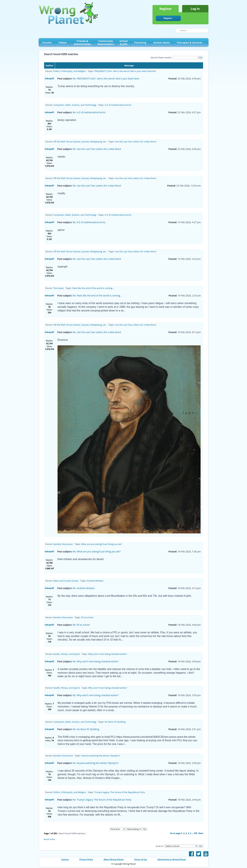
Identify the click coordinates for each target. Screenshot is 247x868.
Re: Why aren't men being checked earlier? (96, 661)
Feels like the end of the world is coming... (93, 288)
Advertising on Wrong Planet (172, 859)
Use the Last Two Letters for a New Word (135, 142)
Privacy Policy (86, 859)
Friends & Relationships (82, 42)
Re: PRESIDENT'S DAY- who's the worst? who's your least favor (106, 79)
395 (196, 833)
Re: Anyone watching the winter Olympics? (96, 763)
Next (201, 833)
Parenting (140, 42)
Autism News (162, 42)
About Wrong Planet (113, 859)
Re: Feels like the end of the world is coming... (97, 296)
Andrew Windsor (95, 581)
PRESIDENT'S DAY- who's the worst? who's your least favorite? (125, 71)
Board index (50, 839)
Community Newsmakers (106, 42)
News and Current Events (66, 581)
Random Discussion (63, 544)
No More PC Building (115, 722)
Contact (65, 859)
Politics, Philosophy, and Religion (70, 71)
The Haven (59, 288)
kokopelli (49, 79)
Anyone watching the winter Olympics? (101, 756)
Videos (63, 42)
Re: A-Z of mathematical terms (89, 112)
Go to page (175, 833)
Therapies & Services (189, 42)
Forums (47, 42)
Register (166, 9)
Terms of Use (141, 859)
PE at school (87, 617)
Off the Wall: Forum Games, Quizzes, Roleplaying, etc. (80, 142)
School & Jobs (124, 42)
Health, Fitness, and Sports (67, 654)
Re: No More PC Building (86, 729)
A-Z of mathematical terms (118, 105)
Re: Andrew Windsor (84, 588)
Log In (195, 9)
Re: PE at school (81, 625)
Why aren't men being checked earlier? (108, 654)
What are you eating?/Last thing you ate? (102, 544)
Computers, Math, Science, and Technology (75, 105)
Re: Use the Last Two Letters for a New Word (97, 149)
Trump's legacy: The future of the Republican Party (120, 792)
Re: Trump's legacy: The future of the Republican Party (102, 800)
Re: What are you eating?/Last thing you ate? (97, 551)
